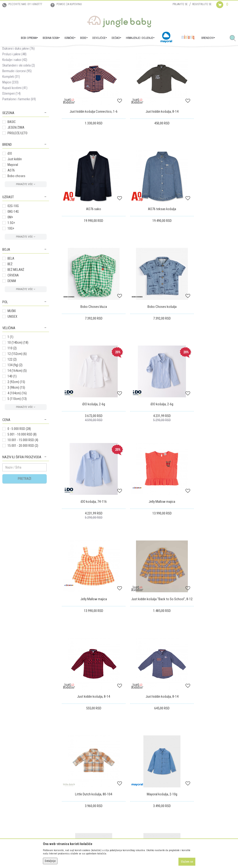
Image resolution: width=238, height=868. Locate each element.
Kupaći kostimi (15, 133)
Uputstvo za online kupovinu (80, 755)
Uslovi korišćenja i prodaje (79, 742)
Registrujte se (202, 4)
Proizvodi (25, 52)
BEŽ (10, 309)
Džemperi (11, 139)
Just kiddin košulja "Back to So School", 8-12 (208, 416)
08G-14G (13, 257)
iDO (10, 199)
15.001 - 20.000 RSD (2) (23, 491)
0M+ (10, 262)
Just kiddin (15, 204)
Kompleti (11, 122)
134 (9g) (15, 410)
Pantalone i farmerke (19, 144)
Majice (10, 127)
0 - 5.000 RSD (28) (19, 474)
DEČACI (38, 52)
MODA (49, 52)
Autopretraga (162, 69)
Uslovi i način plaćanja (76, 762)
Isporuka (127, 742)
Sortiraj (181, 69)
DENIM (12, 326)
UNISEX (12, 362)
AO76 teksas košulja (89, 237)
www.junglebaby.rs (100, 856)
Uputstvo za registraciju (77, 749)
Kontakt (8, 755)
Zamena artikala (132, 749)
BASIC (12, 167)
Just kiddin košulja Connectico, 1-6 (89, 148)
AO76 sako (208, 148)
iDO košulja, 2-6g (89, 325)
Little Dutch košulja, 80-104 (208, 503)
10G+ (11, 274)
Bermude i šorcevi (17, 116)
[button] (234, 38)
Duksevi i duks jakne (19, 94)
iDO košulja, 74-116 (208, 325)
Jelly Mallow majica (89, 414)
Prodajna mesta (13, 762)
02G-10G (13, 251)
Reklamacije (129, 755)
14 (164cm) (17, 416)
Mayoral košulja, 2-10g (89, 592)
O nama (8, 742)
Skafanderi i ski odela (19, 111)
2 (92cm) (16, 427)
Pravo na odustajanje (135, 768)
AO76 (11, 216)
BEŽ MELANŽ (16, 315)
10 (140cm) (18, 388)
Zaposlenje (10, 749)
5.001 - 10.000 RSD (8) (22, 480)
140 (12, 421)
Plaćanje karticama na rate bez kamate (87, 768)
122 (12, 405)
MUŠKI (12, 356)
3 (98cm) (16, 433)
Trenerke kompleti (17, 88)
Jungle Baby (9, 52)
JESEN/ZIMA (16, 173)
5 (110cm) (17, 444)
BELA (11, 304)
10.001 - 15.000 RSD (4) (23, 485)
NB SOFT (127, 856)
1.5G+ (11, 268)
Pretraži (25, 524)
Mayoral (13, 210)
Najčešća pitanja (72, 781)
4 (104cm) (17, 438)
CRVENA (13, 320)
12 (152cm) (17, 399)
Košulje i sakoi (15, 105)
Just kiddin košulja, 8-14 (149, 148)
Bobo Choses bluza (149, 237)
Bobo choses (16, 221)
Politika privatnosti (74, 775)
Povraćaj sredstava (134, 762)
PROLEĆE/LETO (17, 178)
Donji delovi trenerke (19, 82)
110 (12, 393)
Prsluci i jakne (14, 99)
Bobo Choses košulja (208, 237)
